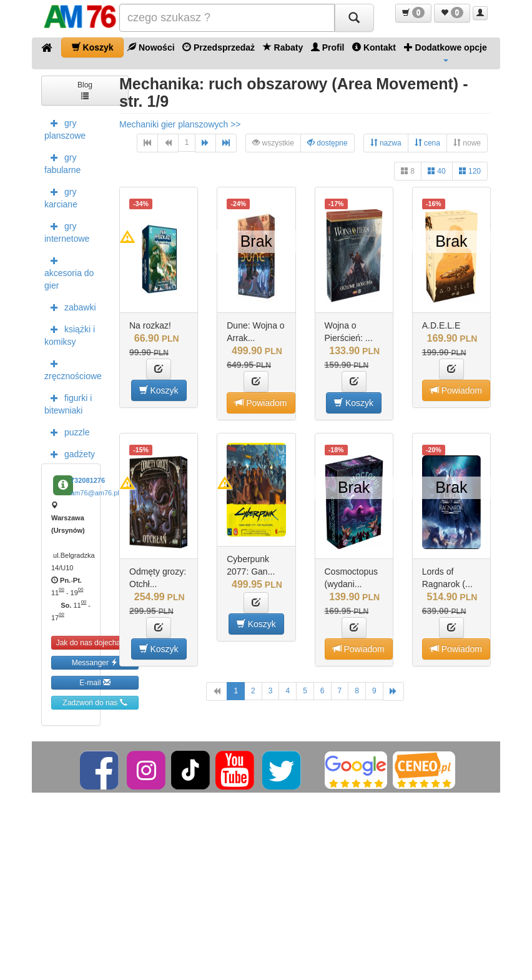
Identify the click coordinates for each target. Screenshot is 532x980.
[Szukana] (227, 18)
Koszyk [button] (159, 390)
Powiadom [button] (261, 403)
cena (427, 143)
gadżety (70, 453)
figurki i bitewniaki (68, 403)
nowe (467, 143)
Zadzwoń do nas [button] (95, 702)
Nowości (151, 47)
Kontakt (374, 47)
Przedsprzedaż (219, 47)
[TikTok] (190, 770)
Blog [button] (85, 90)
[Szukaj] (354, 18)
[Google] (356, 770)
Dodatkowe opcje (446, 52)
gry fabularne (62, 162)
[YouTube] (236, 770)
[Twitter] (283, 770)
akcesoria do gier (69, 272)
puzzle (67, 432)
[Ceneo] (424, 770)
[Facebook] (100, 770)
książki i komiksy (70, 334)
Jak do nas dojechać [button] (95, 642)
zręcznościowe (72, 369)
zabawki (70, 307)
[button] (413, 13)
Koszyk (93, 47)
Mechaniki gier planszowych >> (180, 124)
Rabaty (283, 47)
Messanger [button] (95, 662)
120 (470, 171)
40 (437, 171)
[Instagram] (147, 770)
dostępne (328, 143)
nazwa (386, 143)
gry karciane (61, 197)
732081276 (88, 480)
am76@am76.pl (95, 493)
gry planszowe (65, 128)
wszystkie (273, 143)
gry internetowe (67, 231)
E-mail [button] (95, 682)
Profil (328, 47)
